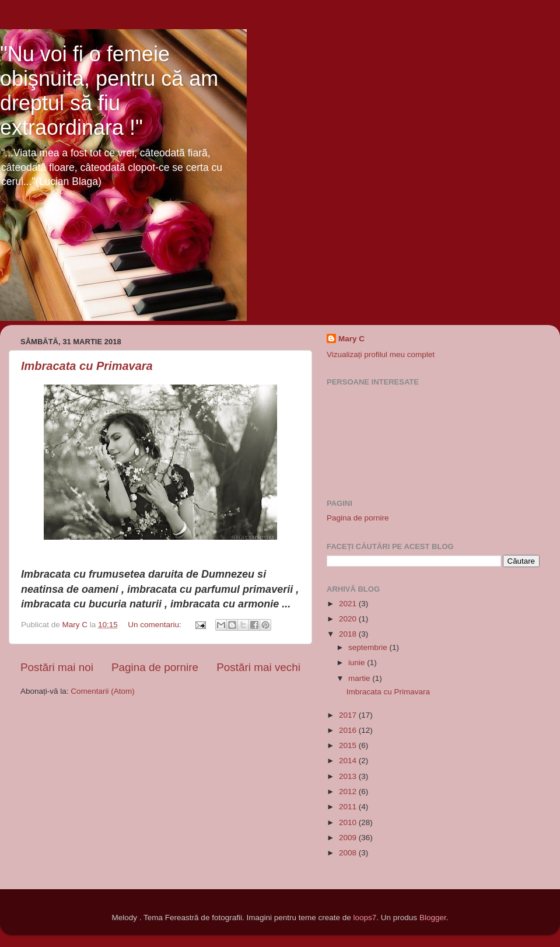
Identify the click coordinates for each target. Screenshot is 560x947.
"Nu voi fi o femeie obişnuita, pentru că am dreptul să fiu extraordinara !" (109, 91)
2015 (349, 745)
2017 (349, 715)
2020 (349, 619)
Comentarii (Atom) (103, 691)
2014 (349, 761)
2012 (349, 792)
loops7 (365, 918)
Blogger (433, 918)
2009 (349, 838)
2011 (349, 807)
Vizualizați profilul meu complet (381, 354)
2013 (349, 776)
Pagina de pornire (155, 667)
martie (360, 678)
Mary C (351, 339)
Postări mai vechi (258, 667)
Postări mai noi (57, 667)
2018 (349, 634)
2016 (349, 730)
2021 (349, 604)
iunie (358, 663)
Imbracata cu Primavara (87, 366)
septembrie (369, 647)
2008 (349, 853)
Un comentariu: (155, 625)
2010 (349, 822)
